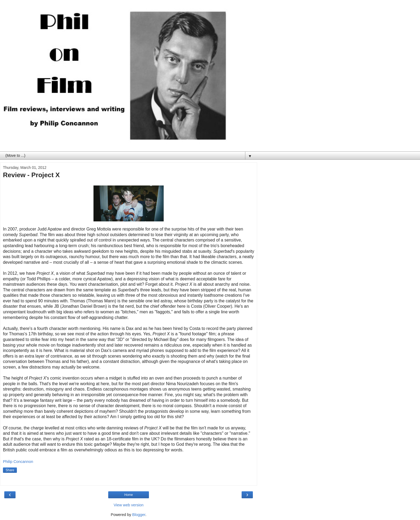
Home (129, 495)
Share (10, 470)
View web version (129, 505)
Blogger (139, 515)
